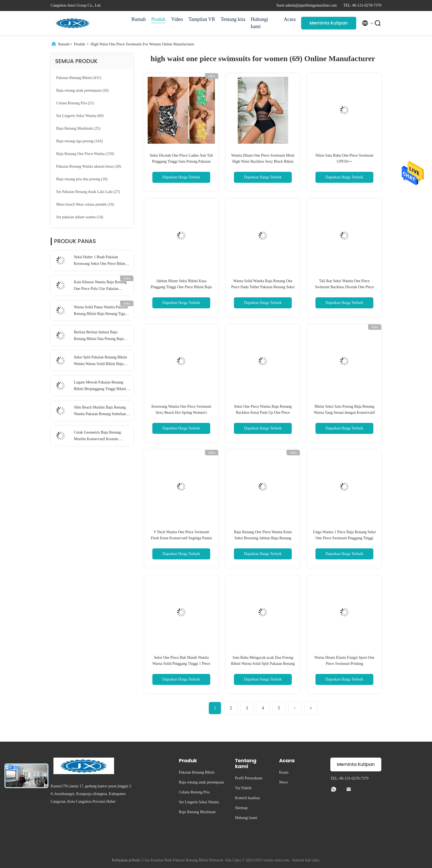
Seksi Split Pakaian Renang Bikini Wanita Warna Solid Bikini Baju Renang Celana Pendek (100, 361)
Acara (290, 19)
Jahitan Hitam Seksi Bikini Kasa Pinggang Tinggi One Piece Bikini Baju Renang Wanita (181, 287)
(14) (80, 217)
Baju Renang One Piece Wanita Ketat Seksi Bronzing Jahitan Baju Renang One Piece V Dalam (263, 538)
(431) (79, 78)
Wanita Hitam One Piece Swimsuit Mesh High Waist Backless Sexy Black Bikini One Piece (263, 161)
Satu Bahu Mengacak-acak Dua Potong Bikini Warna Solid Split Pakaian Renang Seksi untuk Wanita (263, 664)
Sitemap (241, 808)
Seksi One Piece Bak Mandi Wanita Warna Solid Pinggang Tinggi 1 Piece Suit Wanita (181, 664)
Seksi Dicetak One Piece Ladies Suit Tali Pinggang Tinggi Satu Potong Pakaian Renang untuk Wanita (181, 161)
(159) (85, 154)
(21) (75, 103)
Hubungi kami (259, 23)
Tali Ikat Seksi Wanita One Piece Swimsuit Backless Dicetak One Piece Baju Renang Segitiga (344, 287)
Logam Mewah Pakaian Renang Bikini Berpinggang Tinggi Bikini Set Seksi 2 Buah (100, 386)
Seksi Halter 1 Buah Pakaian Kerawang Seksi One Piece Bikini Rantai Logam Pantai (100, 261)
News (283, 782)
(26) (82, 90)
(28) (89, 166)
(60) (80, 116)
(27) (88, 192)
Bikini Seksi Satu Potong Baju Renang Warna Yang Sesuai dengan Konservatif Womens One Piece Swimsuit (344, 413)
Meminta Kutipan (329, 23)
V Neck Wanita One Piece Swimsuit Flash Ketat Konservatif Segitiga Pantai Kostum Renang (181, 538)
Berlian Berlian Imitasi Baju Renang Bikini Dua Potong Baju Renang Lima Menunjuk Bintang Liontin (99, 336)
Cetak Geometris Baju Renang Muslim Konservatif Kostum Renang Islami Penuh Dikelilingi (99, 436)
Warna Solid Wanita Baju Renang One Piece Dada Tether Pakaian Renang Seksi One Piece (263, 287)
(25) (78, 128)
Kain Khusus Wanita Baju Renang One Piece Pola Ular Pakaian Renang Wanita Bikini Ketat (100, 286)
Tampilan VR (202, 19)
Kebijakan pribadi (126, 860)
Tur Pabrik (243, 788)
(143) (79, 141)
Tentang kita (233, 19)
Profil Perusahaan (249, 778)
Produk (158, 19)
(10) (82, 179)
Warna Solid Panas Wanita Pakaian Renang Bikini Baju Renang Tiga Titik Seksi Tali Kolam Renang (101, 311)
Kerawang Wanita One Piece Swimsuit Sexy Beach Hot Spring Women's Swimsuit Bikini (181, 413)
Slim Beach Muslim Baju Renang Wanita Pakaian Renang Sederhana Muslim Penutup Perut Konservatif (101, 411)
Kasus (284, 772)
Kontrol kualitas (248, 798)
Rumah (139, 19)
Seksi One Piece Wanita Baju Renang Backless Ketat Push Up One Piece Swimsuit (263, 413)
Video (177, 19)
